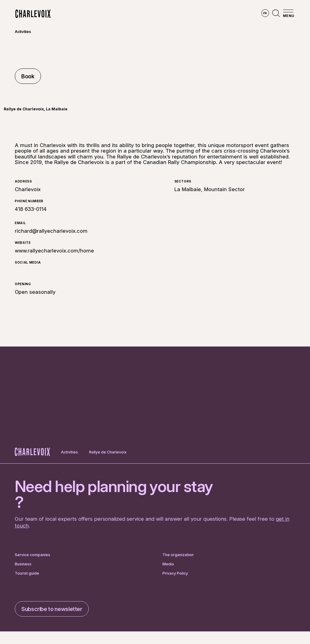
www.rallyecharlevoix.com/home (54, 251)
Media (168, 564)
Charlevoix (28, 189)
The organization (178, 555)
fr (265, 13)
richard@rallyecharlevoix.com (51, 231)
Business (23, 564)
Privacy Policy (175, 573)
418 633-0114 (31, 209)
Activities (23, 32)
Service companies (33, 555)
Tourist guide (27, 573)
